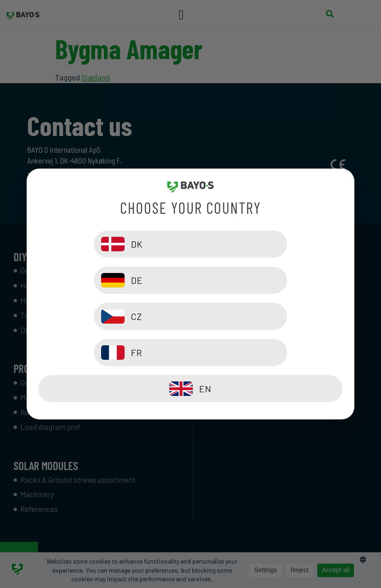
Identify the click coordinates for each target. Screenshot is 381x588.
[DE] (269, 280)
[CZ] (112, 316)
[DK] (112, 280)
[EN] (190, 353)
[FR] (269, 316)
